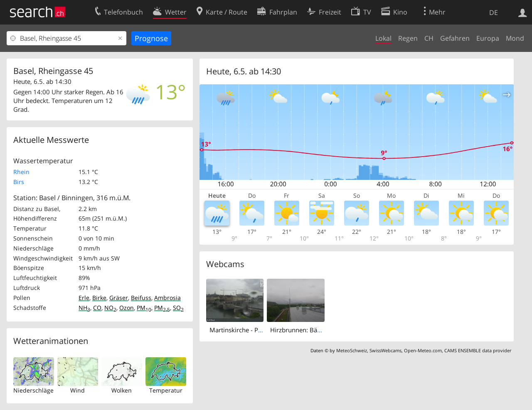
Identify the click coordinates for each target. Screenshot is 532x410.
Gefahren (455, 38)
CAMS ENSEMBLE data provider (478, 350)
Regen (408, 38)
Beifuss (141, 298)
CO (97, 308)
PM (144, 308)
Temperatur (166, 390)
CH (429, 38)
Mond (515, 38)
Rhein (21, 172)
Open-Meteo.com (423, 350)
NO (110, 308)
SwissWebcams (385, 350)
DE (494, 12)
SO (178, 308)
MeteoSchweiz (352, 350)
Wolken (122, 390)
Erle (84, 298)
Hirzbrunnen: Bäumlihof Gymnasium (323, 330)
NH (84, 308)
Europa (488, 38)
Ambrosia (167, 298)
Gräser (119, 298)
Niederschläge (33, 390)
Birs (19, 182)
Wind (78, 390)
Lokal (383, 38)
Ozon (127, 308)
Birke (99, 298)
